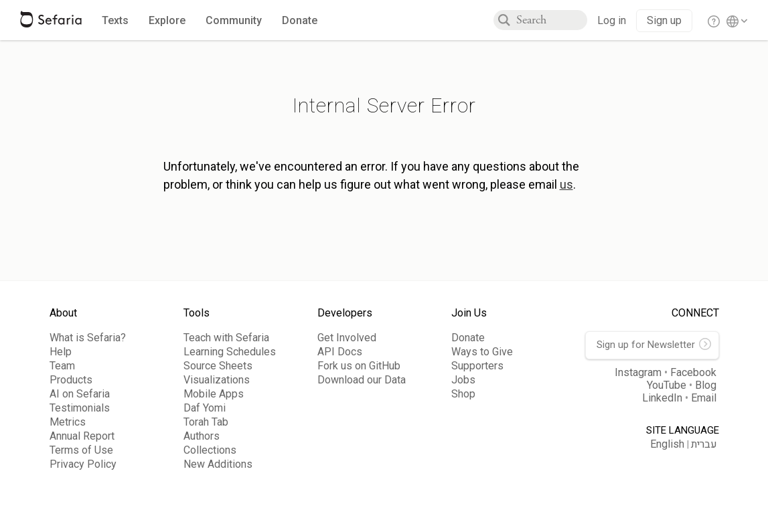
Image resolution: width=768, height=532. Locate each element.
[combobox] (552, 20)
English (667, 444)
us (566, 184)
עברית (704, 444)
